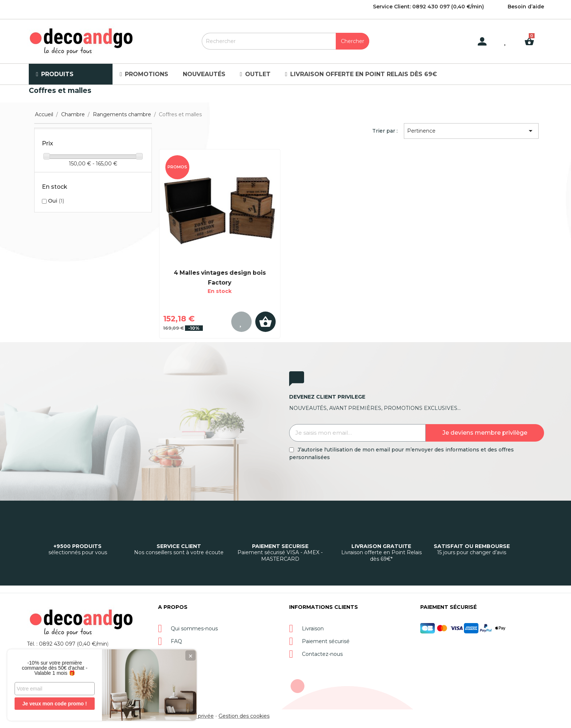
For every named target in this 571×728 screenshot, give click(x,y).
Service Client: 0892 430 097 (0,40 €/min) (428, 7)
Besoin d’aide (526, 7)
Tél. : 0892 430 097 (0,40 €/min (67, 644)
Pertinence (471, 131)
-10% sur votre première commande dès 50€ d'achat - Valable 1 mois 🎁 (55, 668)
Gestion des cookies (244, 716)
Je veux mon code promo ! (54, 704)
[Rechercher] (285, 41)
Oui (56, 201)
